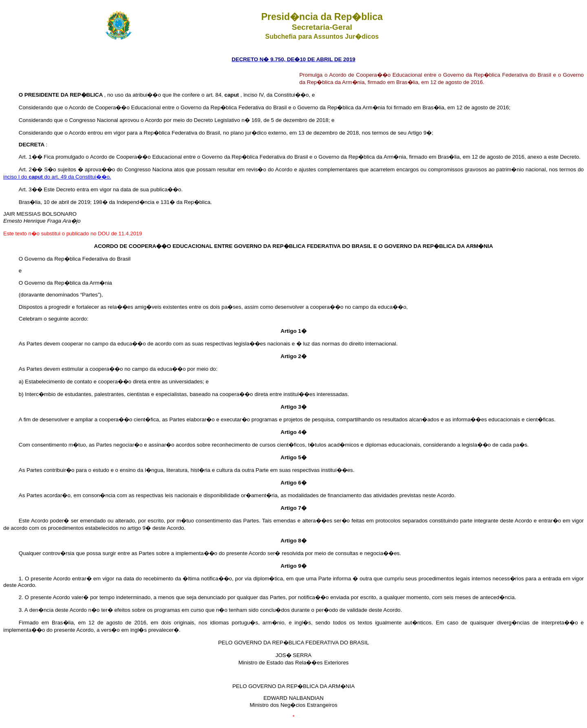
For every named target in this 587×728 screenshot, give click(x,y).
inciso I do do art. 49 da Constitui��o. (57, 177)
